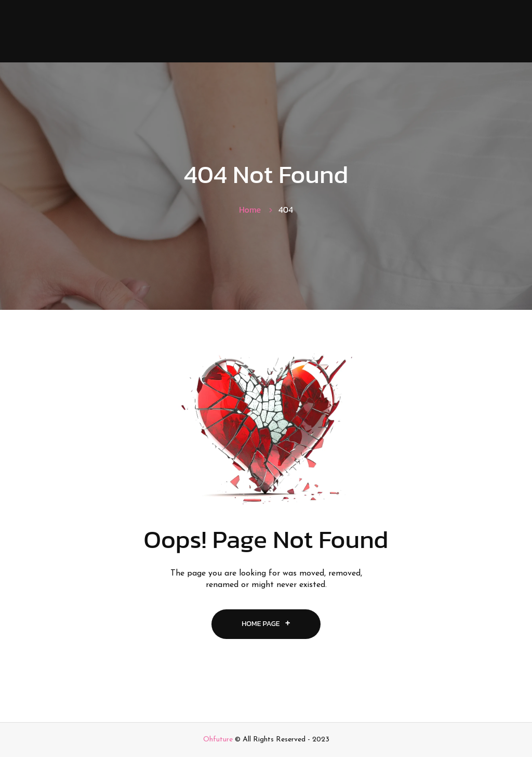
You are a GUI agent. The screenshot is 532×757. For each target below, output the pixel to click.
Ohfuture (218, 740)
